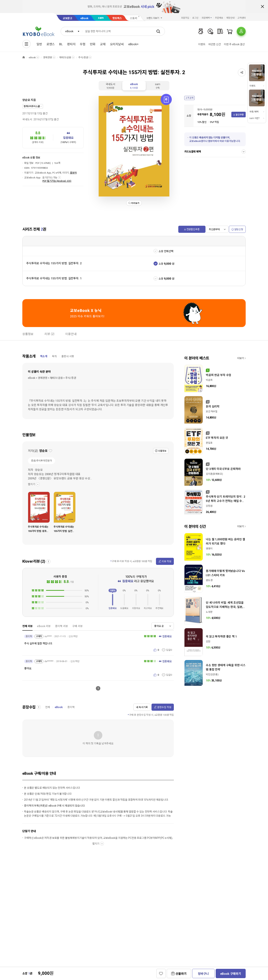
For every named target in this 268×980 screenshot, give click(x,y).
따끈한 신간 (215, 44)
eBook (84, 18)
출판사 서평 (68, 356)
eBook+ (133, 44)
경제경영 (47, 57)
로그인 (195, 18)
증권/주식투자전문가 (42, 461)
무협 (83, 44)
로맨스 (51, 44)
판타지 (71, 44)
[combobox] (71, 31)
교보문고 (67, 18)
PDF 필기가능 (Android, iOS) (57, 181)
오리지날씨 (117, 44)
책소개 (44, 356)
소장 (161, 264)
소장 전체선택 (166, 251)
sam (101, 18)
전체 (48, 707)
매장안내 (230, 18)
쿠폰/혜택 (254, 112)
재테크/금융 (65, 57)
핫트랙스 (117, 18)
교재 (103, 44)
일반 (39, 44)
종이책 (71, 707)
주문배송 (219, 18)
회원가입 (185, 18)
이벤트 (202, 44)
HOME (24, 57)
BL (61, 44)
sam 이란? (254, 118)
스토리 (134, 18)
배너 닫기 (262, 7)
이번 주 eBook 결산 (234, 44)
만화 (93, 44)
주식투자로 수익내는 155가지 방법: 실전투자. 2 (54, 263)
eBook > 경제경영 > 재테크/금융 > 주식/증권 (52, 378)
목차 (54, 356)
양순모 (26, 100)
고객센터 (242, 18)
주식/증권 (83, 57)
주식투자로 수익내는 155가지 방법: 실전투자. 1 (54, 278)
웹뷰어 (73, 173)
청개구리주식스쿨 (32, 106)
